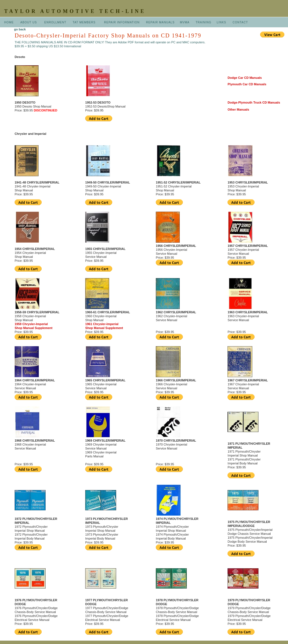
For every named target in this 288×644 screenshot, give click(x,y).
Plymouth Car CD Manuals (247, 84)
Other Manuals (238, 109)
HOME (9, 22)
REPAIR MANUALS (160, 22)
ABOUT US (29, 22)
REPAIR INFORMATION (122, 22)
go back (20, 29)
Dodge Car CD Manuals (245, 78)
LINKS (221, 22)
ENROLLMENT (55, 22)
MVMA (185, 22)
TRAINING (204, 22)
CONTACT (240, 22)
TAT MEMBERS (85, 22)
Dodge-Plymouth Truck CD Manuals (254, 102)
